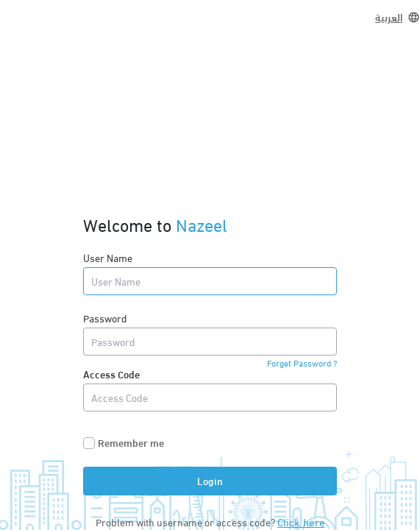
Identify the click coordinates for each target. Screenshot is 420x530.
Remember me (131, 442)
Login (210, 481)
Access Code (111, 374)
